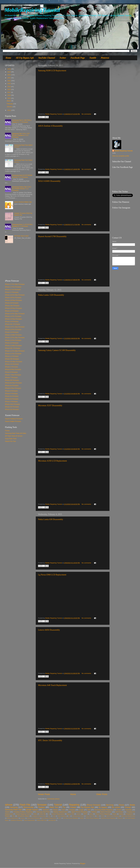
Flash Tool (54, 807)
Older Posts (102, 794)
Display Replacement (60, 812)
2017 (9, 92)
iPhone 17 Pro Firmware (13, 287)
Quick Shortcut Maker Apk (23, 202)
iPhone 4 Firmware (11, 402)
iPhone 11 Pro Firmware (13, 354)
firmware (42, 805)
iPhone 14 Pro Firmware (13, 316)
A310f (103, 816)
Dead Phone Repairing (33, 818)
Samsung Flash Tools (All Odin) (16, 433)
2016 (9, 95)
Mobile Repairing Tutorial (124, 151)
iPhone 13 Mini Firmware (13, 335)
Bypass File (70, 814)
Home (8, 58)
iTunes (7, 431)
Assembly (128, 810)
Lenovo (79, 814)
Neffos (82, 818)
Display (55, 810)
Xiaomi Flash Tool (42, 820)
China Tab (43, 814)
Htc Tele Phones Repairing (71, 818)
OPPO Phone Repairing (92, 818)
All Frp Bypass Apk (25, 58)
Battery (121, 814)
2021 (9, 81)
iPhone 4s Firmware (12, 399)
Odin (89, 810)
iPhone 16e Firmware (12, 306)
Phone (122, 805)
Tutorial (58, 805)
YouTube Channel (47, 58)
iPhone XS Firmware (12, 364)
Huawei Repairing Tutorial (23, 814)
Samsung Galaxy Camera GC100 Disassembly (57, 350)
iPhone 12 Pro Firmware (13, 340)
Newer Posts (44, 794)
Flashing (94, 812)
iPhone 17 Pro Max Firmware (15, 284)
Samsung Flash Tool (13, 810)
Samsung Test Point (43, 812)
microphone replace (23, 816)
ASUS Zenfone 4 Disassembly (50, 126)
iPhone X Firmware (11, 367)
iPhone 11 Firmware (12, 356)
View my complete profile (121, 156)
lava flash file (52, 820)
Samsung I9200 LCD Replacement (52, 71)
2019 (9, 87)
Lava (49, 816)
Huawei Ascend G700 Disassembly (52, 236)
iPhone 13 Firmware (12, 332)
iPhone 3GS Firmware (12, 404)
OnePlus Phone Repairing (108, 818)
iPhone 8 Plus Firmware (13, 369)
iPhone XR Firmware (12, 359)
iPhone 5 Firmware (11, 394)
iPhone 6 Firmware (11, 391)
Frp (64, 807)
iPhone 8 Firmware (11, 372)
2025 (9, 69)
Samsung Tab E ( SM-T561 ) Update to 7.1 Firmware (22, 121)
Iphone (9, 805)
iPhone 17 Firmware (12, 292)
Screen (119, 810)
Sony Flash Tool (90, 816)
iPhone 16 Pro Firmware (13, 298)
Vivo (13, 816)
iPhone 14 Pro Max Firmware (15, 314)
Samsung (14, 807)
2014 (9, 110)
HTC (60, 818)
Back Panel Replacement (128, 816)
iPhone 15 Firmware (12, 311)
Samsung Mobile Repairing (104, 810)
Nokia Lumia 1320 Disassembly (51, 295)
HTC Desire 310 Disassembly (50, 740)
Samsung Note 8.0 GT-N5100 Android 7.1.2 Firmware (22, 176)
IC (49, 814)
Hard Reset (119, 812)
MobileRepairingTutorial (32, 10)
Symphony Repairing (16, 820)
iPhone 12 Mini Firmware (13, 346)
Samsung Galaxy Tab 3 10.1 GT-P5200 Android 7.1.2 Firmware (22, 189)
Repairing (74, 805)
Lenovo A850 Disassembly (49, 630)
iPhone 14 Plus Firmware (13, 319)
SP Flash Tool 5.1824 (21, 236)
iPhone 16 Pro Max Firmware (15, 295)
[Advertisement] (19, 262)
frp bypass (103, 807)
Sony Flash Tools (11, 439)
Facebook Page (78, 58)
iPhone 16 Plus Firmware (13, 300)
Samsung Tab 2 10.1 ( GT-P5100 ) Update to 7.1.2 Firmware (21, 135)
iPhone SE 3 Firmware (13, 324)
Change (128, 807)
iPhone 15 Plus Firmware (13, 308)
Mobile (132, 805)
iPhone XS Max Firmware (14, 362)
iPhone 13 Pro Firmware (13, 330)
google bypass (32, 810)
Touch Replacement (29, 820)
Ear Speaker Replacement (49, 818)
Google (81, 810)
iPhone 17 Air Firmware (13, 290)
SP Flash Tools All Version (14, 436)
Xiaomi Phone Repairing (103, 814)
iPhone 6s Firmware (12, 386)
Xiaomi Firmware (106, 812)
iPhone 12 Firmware (12, 343)
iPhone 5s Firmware (12, 396)
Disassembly (28, 807)
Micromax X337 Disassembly (50, 406)
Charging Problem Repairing (23, 812)
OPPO (85, 814)
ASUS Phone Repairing (113, 816)
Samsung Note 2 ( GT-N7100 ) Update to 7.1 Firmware (22, 225)
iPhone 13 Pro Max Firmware (15, 327)
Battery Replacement (13, 818)
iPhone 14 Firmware (12, 322)
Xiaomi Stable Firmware (13, 421)
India (63, 810)
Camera (23, 818)
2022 (9, 78)
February (10, 104)
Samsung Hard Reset (78, 816)
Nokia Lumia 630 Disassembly (51, 519)
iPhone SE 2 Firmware (13, 348)
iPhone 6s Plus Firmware (13, 383)
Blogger (83, 863)
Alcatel (114, 814)
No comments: (87, 114)
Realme (7, 816)
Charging (72, 810)
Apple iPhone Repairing (79, 812)
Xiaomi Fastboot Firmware (14, 419)
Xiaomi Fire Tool (10, 441)
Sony (91, 814)
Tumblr (93, 58)
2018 (9, 89)
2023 (9, 75)
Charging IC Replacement (39, 816)
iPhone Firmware (94, 805)
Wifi (98, 816)
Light (54, 816)
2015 (9, 98)
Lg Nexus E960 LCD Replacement (52, 575)
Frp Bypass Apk (87, 807)
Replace (42, 807)
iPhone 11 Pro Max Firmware (15, 351)
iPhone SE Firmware (12, 380)
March (9, 101)
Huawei (73, 807)
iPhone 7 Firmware (11, 378)
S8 (69, 816)
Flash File (25, 805)
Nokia (35, 814)
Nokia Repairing (62, 816)
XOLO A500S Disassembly (49, 181)
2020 (9, 84)
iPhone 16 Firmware (12, 303)
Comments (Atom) (53, 799)
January (10, 107)
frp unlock (116, 807)
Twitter (63, 58)
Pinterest (105, 58)
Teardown (46, 810)
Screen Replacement (58, 814)
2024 (9, 72)
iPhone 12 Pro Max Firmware (15, 338)
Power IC (120, 818)
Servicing (110, 805)
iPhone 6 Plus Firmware (13, 388)
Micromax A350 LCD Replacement (52, 461)
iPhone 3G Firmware (12, 407)
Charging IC (129, 814)
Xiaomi (7, 812)
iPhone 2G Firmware (12, 409)
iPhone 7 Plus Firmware (13, 375)
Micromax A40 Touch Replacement (52, 685)
